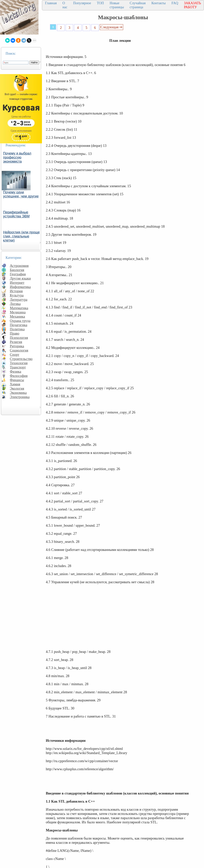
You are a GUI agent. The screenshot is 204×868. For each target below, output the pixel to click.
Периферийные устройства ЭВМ (16, 214)
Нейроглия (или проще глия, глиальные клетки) (21, 236)
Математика (19, 308)
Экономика (18, 393)
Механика (17, 316)
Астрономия (19, 266)
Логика (15, 304)
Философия (19, 376)
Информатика (20, 287)
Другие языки (20, 278)
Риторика (17, 346)
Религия (16, 342)
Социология (19, 350)
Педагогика (19, 325)
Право (15, 333)
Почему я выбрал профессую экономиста (17, 157)
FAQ (175, 3)
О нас (65, 5)
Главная (51, 3)
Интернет (17, 283)
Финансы (17, 380)
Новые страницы (117, 5)
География (18, 274)
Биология (17, 270)
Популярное (82, 3)
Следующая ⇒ (111, 27)
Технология (19, 363)
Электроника (20, 397)
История (16, 291)
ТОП (100, 3)
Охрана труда (20, 321)
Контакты (159, 3)
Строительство (21, 359)
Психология (19, 338)
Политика (17, 329)
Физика (15, 371)
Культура (17, 295)
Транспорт (18, 367)
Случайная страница (138, 5)
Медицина (18, 312)
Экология (17, 388)
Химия (15, 384)
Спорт (15, 355)
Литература (19, 299)
